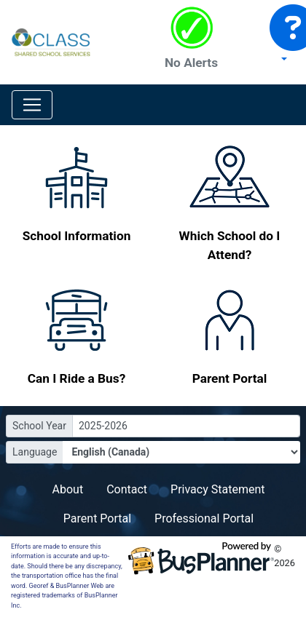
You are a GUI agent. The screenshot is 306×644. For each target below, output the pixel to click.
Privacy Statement (217, 489)
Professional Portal (204, 518)
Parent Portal (97, 518)
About (68, 489)
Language (35, 452)
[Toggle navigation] (32, 105)
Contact (127, 489)
